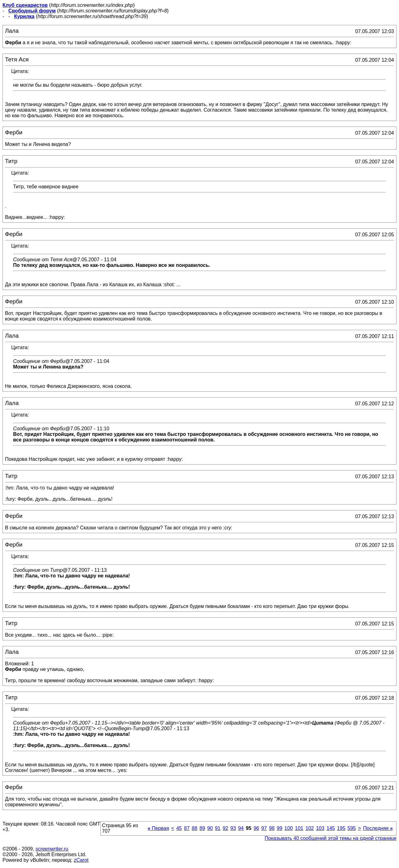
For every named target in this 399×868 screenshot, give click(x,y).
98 (272, 828)
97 (264, 828)
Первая (159, 828)
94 (241, 828)
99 (280, 828)
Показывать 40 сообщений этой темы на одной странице (331, 838)
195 (341, 828)
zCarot (81, 860)
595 (352, 828)
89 (202, 828)
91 (218, 828)
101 (299, 828)
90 (210, 828)
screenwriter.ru (52, 849)
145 (331, 828)
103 (320, 828)
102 (310, 828)
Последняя (378, 828)
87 (187, 828)
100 (289, 828)
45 (179, 828)
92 (225, 828)
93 (233, 828)
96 (256, 828)
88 (195, 828)
